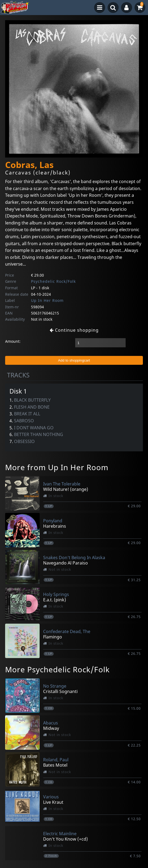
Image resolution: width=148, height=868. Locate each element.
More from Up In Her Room (57, 467)
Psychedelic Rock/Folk (53, 281)
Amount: (13, 341)
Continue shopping (74, 330)
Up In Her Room (47, 300)
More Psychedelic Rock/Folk (57, 669)
